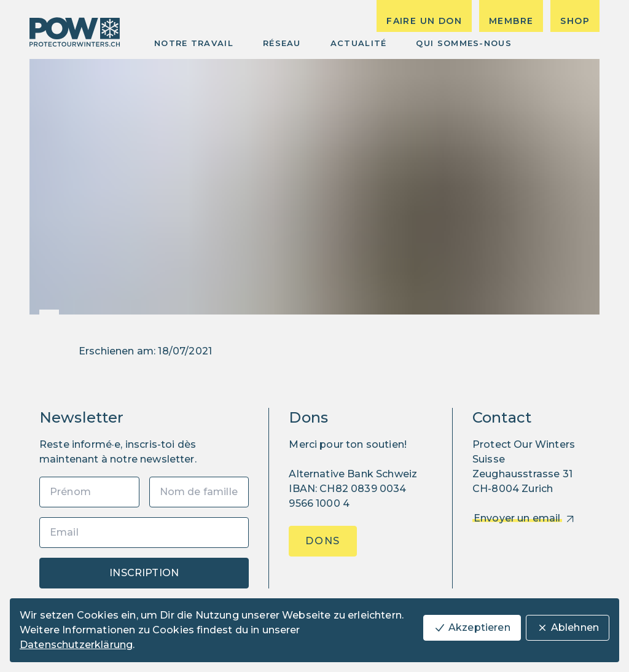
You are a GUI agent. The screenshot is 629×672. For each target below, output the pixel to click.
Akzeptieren (472, 628)
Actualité (359, 43)
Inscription (144, 573)
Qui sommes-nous (464, 43)
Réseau (282, 43)
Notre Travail (194, 43)
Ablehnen (568, 628)
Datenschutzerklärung (76, 645)
